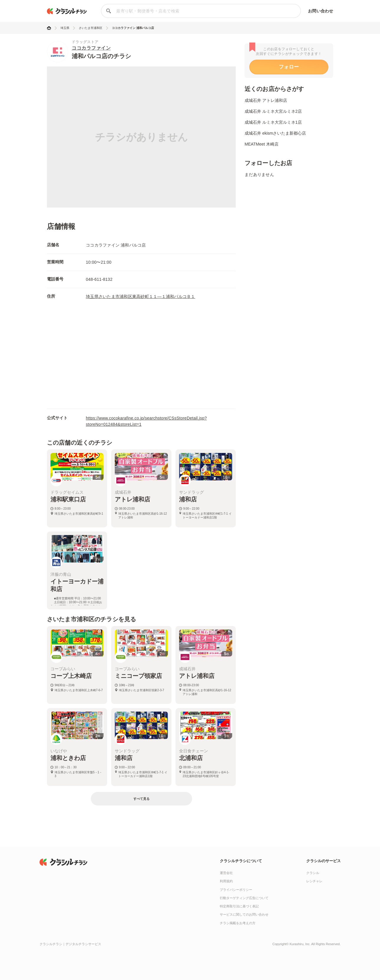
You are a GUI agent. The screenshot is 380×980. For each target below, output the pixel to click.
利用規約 (226, 881)
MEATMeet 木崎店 (262, 144)
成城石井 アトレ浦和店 (266, 100)
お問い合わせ (321, 11)
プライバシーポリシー (236, 890)
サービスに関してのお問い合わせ (244, 914)
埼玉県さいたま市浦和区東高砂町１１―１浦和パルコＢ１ (141, 296)
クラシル (313, 873)
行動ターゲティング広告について (244, 898)
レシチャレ (314, 881)
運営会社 (226, 873)
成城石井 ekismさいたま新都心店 (275, 133)
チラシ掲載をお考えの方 (238, 923)
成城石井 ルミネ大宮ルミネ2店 (273, 111)
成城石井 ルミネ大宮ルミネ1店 (273, 122)
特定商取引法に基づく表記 (239, 906)
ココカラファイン (91, 48)
